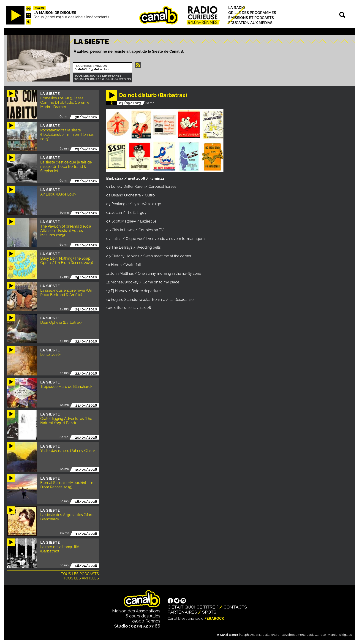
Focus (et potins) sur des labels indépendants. (72, 17)
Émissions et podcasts (251, 18)
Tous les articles (81, 578)
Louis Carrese (316, 635)
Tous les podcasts (80, 574)
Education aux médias (250, 23)
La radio (237, 8)
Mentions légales (340, 635)
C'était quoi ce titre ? (193, 607)
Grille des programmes (252, 13)
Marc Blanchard (268, 635)
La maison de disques (55, 13)
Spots (209, 612)
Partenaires (182, 612)
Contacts (235, 607)
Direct (40, 8)
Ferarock (214, 618)
